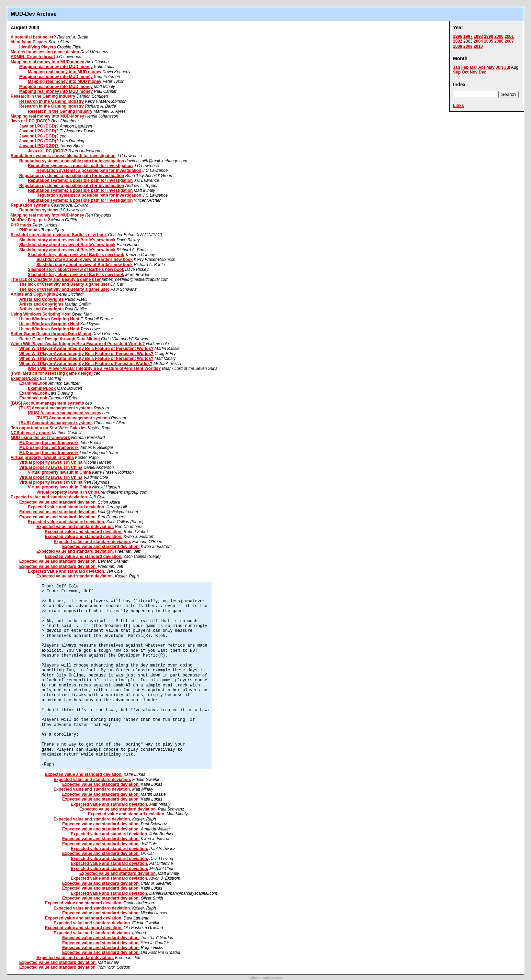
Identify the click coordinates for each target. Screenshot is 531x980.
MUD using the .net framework (40, 438)
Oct (465, 72)
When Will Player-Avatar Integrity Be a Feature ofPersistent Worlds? (86, 364)
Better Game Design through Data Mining (51, 334)
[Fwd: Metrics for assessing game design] (52, 373)
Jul (507, 67)
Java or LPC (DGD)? (30, 121)
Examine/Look (25, 378)
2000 (499, 36)
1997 (468, 36)
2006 (499, 41)
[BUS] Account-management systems (47, 403)
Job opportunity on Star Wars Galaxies (49, 428)
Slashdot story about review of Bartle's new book (59, 235)
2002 (458, 41)
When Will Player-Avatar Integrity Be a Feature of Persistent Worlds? (78, 344)
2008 (458, 46)
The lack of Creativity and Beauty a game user (56, 279)
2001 (509, 36)
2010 (478, 46)
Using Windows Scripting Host (41, 314)
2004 (478, 41)
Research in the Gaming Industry (43, 96)
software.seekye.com (265, 978)
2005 (489, 41)
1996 (458, 36)
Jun (499, 67)
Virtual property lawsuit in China (42, 458)
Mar (473, 67)
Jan (457, 67)
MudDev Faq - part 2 (30, 220)
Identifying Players (29, 42)
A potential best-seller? (33, 37)
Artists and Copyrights (33, 294)
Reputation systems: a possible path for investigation (63, 156)
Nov (474, 72)
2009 (468, 46)
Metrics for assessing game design (45, 52)
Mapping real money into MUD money (47, 62)
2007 (509, 41)
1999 (489, 36)
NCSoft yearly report (31, 433)
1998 (478, 36)
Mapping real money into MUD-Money (47, 116)
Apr (482, 67)
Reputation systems (30, 205)
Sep (457, 72)
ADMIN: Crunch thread (33, 57)
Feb (465, 67)
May (490, 67)
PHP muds (21, 225)
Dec (483, 72)
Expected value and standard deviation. (49, 497)
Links (458, 106)
